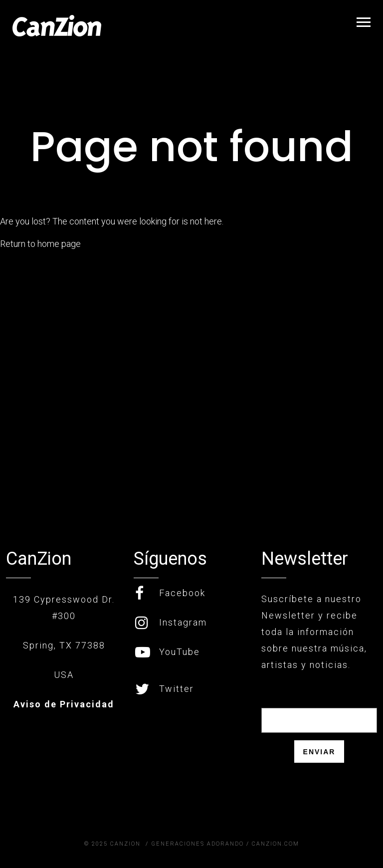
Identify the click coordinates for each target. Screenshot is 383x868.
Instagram (171, 622)
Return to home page (40, 244)
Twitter (165, 689)
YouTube (168, 652)
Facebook (170, 593)
